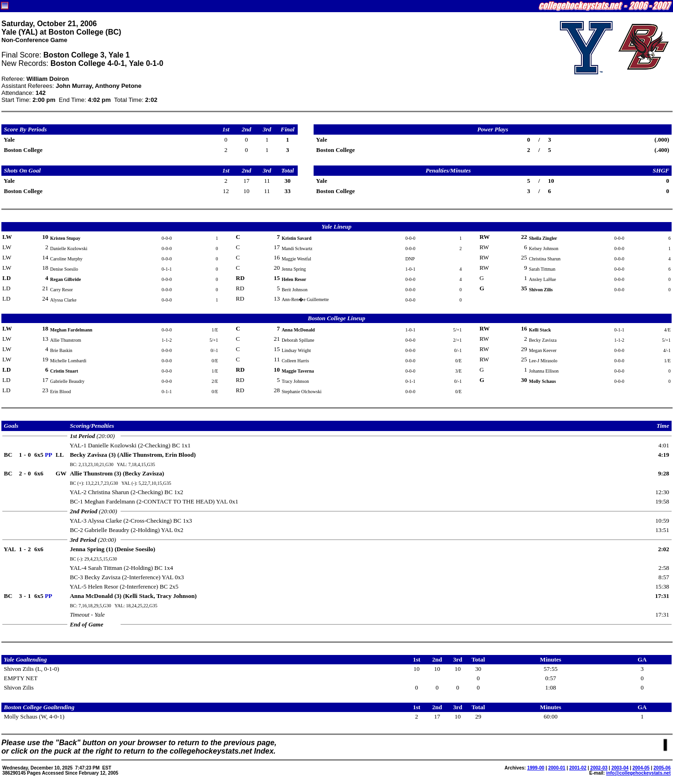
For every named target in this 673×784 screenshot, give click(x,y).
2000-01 (557, 768)
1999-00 (536, 768)
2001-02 (578, 768)
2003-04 (620, 768)
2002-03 (599, 768)
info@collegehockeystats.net (638, 773)
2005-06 (662, 768)
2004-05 (641, 768)
